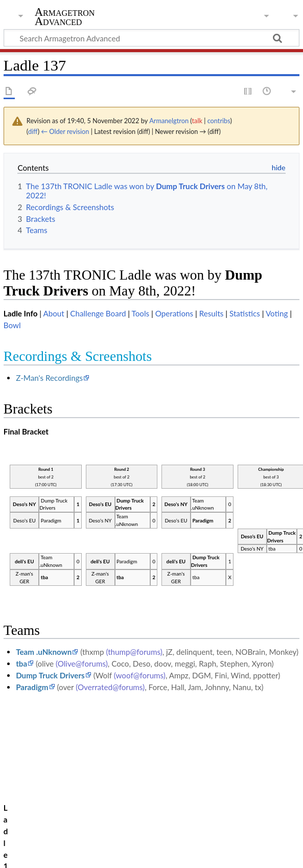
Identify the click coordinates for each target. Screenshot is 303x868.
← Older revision (65, 131)
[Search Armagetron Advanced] (151, 38)
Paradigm (32, 687)
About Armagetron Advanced (107, 842)
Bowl (12, 325)
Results (212, 313)
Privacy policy (27, 842)
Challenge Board (98, 313)
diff (33, 131)
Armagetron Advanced (65, 17)
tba (21, 664)
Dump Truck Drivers (50, 675)
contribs (219, 121)
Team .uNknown (44, 652)
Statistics (245, 313)
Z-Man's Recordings (49, 378)
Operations (174, 313)
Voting (277, 313)
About (53, 313)
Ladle (49, 794)
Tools (141, 313)
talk (197, 121)
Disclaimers (184, 842)
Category (19, 794)
